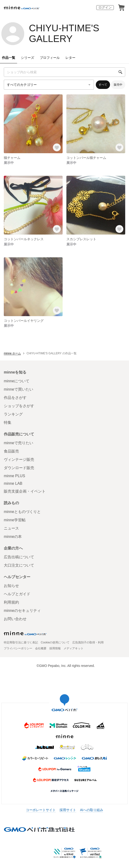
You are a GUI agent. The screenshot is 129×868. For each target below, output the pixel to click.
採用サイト (68, 810)
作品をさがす (15, 398)
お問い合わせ (15, 619)
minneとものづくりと (22, 512)
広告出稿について (19, 557)
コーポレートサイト (41, 810)
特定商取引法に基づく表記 (21, 642)
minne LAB (13, 483)
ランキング (13, 414)
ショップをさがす (19, 406)
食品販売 (11, 451)
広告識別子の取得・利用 (88, 642)
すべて (103, 85)
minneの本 (13, 537)
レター (70, 58)
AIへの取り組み (91, 810)
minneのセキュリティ (22, 611)
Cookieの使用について (55, 642)
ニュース (11, 528)
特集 (8, 422)
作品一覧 (9, 58)
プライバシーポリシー (18, 648)
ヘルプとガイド (17, 594)
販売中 (118, 85)
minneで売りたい (18, 443)
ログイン (105, 7)
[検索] (120, 72)
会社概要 (41, 648)
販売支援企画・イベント (25, 491)
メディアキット (74, 648)
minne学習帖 (15, 520)
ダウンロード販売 (19, 468)
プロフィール (50, 58)
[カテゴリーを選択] (49, 85)
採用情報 (55, 648)
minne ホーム (12, 353)
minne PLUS (14, 476)
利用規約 (11, 602)
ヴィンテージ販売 (19, 459)
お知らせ (11, 586)
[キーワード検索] (64, 72)
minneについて (17, 381)
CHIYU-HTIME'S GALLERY (64, 33)
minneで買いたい (18, 389)
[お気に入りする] (57, 148)
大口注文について (19, 565)
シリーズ (28, 58)
